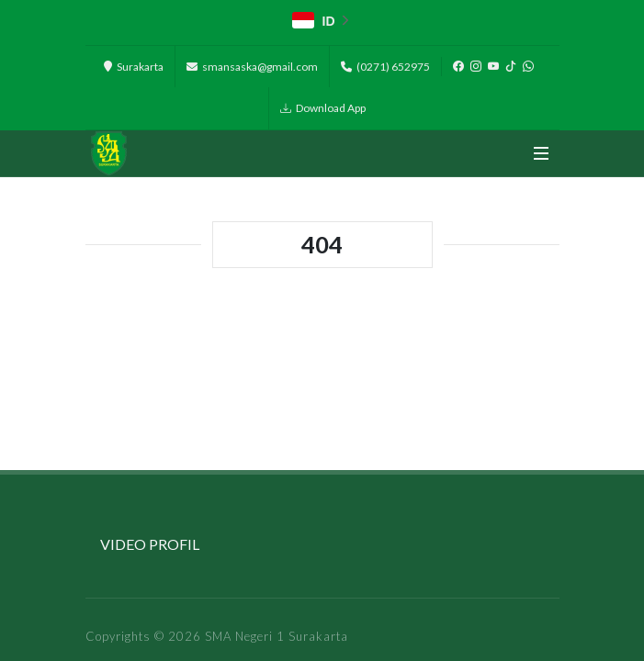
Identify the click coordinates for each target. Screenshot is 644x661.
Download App (323, 108)
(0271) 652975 (385, 67)
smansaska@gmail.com (252, 67)
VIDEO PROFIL (150, 544)
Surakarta (134, 67)
